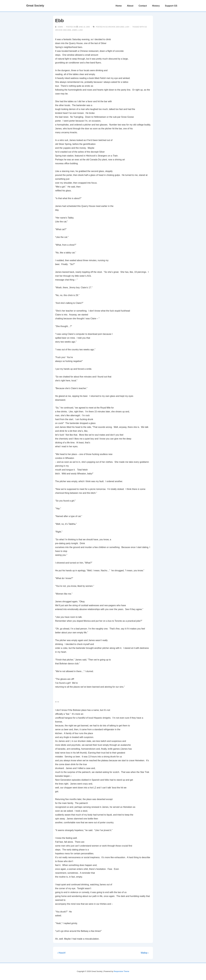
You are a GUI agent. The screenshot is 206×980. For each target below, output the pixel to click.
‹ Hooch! (61, 953)
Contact (143, 6)
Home (119, 6)
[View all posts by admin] (59, 27)
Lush (127, 27)
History (156, 6)
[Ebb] (84, 27)
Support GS (171, 6)
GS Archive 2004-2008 (115, 27)
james (75, 30)
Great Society (35, 6)
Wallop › (145, 953)
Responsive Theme (121, 971)
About (130, 6)
